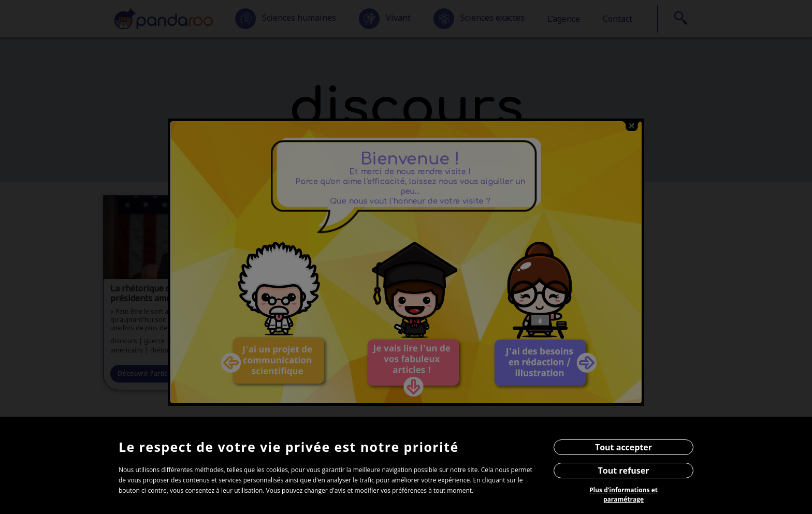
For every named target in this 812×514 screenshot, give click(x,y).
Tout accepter (624, 447)
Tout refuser (624, 471)
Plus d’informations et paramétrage (624, 495)
